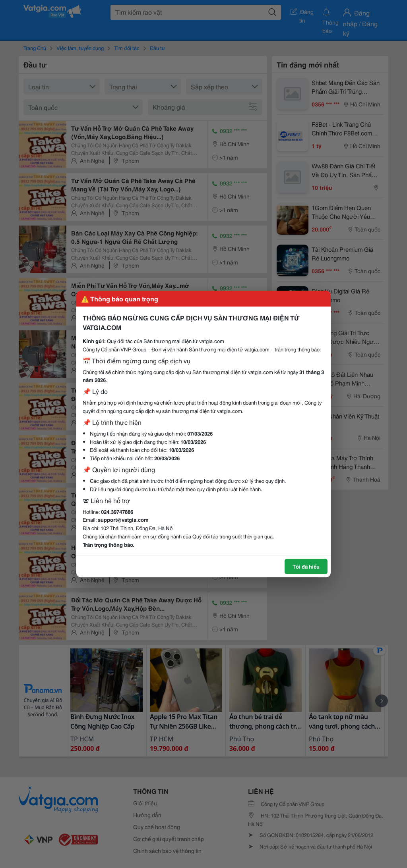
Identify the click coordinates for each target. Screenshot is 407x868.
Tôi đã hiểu (306, 566)
